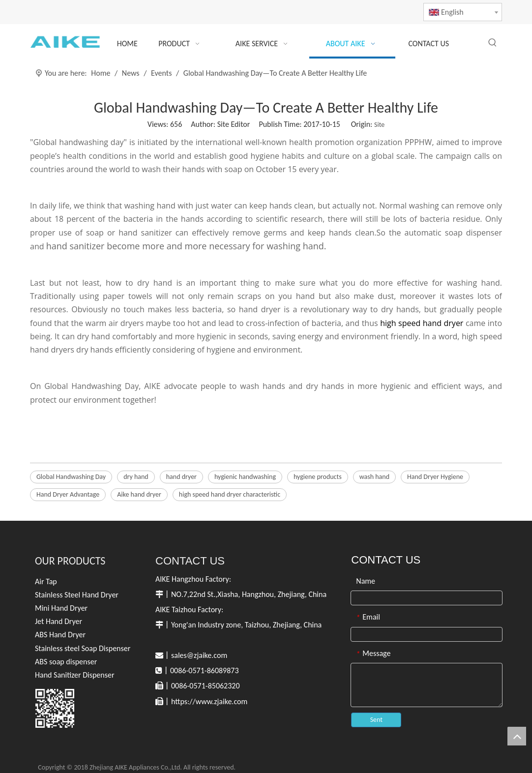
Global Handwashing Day (71, 477)
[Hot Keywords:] (493, 43)
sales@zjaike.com (199, 655)
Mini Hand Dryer (61, 608)
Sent (376, 720)
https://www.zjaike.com (209, 701)
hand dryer (181, 477)
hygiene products (318, 477)
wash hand (374, 477)
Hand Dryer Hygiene (435, 477)
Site (379, 125)
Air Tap (46, 581)
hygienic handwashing (245, 477)
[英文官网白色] (55, 708)
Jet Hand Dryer (59, 621)
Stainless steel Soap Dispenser (83, 648)
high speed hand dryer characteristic (230, 494)
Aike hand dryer (139, 494)
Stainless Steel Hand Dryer (77, 595)
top (517, 736)
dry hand (136, 477)
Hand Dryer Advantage (68, 494)
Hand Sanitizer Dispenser (75, 675)
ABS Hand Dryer (60, 635)
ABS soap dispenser (66, 662)
